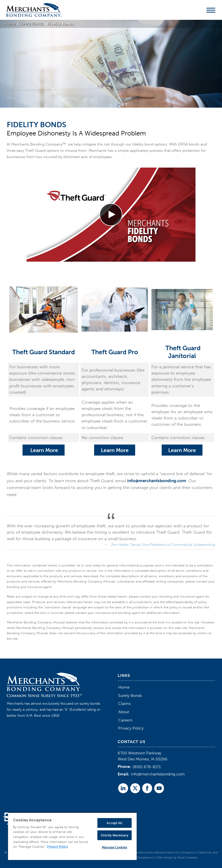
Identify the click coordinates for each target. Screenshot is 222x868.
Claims (124, 704)
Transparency (145, 857)
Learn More (44, 450)
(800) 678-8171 (147, 767)
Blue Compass (187, 857)
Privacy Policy (131, 728)
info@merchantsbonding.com (157, 481)
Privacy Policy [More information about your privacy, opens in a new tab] (58, 847)
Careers (125, 720)
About (124, 712)
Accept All (114, 823)
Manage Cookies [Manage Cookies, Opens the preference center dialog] (115, 847)
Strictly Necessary (114, 835)
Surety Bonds (130, 696)
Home (124, 687)
